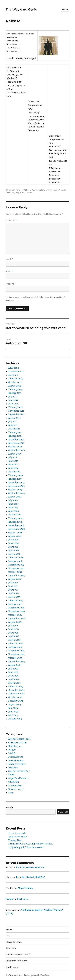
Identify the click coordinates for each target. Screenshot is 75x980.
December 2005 (16, 651)
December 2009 (16, 482)
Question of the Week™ (18, 954)
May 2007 (13, 590)
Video (11, 793)
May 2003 (13, 715)
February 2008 (16, 558)
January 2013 (15, 393)
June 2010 (13, 461)
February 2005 (16, 686)
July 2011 (13, 422)
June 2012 (13, 400)
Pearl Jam (36, 190)
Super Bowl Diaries (18, 778)
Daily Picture (15, 746)
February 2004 (16, 701)
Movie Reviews (16, 760)
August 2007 (15, 579)
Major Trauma (25, 888)
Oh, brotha (23, 899)
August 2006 (15, 622)
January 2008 (15, 561)
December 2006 (16, 608)
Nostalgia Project (17, 764)
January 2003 (15, 719)
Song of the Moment (50, 190)
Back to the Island (18, 837)
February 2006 (16, 643)
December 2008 (16, 525)
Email (10, 271)
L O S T (12, 753)
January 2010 (15, 479)
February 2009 (16, 518)
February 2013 (15, 389)
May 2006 (13, 633)
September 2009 (17, 493)
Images (12, 750)
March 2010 (14, 472)
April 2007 (14, 593)
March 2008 (14, 554)
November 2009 (17, 486)
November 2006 (17, 611)
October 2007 (15, 572)
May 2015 (13, 375)
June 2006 (14, 629)
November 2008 (17, 529)
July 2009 (13, 500)
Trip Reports (15, 785)
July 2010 (13, 457)
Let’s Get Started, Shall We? (30, 867)
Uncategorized (16, 789)
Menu (65, 9)
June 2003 (13, 712)
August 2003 (15, 704)
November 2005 (17, 654)
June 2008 (13, 543)
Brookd (10, 899)
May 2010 (13, 464)
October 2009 (15, 490)
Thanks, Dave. (16, 840)
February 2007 (16, 601)
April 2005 (14, 679)
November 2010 (16, 443)
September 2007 (17, 575)
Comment (12, 220)
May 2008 (13, 547)
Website (10, 284)
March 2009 (15, 515)
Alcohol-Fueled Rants (19, 739)
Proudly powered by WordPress (37, 975)
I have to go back (17, 833)
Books (9, 929)
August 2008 (15, 536)
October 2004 (15, 697)
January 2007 (15, 604)
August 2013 (15, 386)
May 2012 (13, 404)
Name (10, 259)
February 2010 (16, 475)
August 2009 (15, 497)
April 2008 (14, 550)
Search (9, 807)
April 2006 (14, 636)
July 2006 (13, 626)
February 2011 (15, 432)
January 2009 (15, 522)
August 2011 (14, 418)
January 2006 (15, 647)
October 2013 (15, 382)
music (63, 190)
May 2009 (13, 507)
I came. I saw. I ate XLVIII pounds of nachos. (31, 844)
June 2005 (13, 672)
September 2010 (17, 450)
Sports (12, 775)
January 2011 (15, 436)
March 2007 (14, 597)
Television (14, 782)
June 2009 (14, 504)
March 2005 (14, 683)
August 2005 (15, 665)
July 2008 (13, 540)
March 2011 (14, 429)
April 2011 (13, 425)
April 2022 (14, 368)
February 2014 (16, 379)
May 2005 (13, 676)
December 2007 (16, 565)
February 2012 (16, 407)
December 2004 (16, 690)
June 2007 (13, 586)
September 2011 (16, 414)
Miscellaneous (16, 757)
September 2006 (17, 618)
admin (12, 190)
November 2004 (17, 694)
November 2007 (16, 568)
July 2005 (13, 669)
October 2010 (15, 447)
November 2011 (16, 411)
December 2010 (16, 439)
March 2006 (15, 640)
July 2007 (13, 583)
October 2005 (15, 658)
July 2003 (13, 708)
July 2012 (13, 396)
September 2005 (17, 661)
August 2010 (15, 454)
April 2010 (13, 468)
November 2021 (16, 371)
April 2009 (14, 511)
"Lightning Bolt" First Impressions (26, 847)
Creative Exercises (18, 742)
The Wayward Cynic (21, 9)
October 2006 (15, 615)
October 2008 (15, 533)
